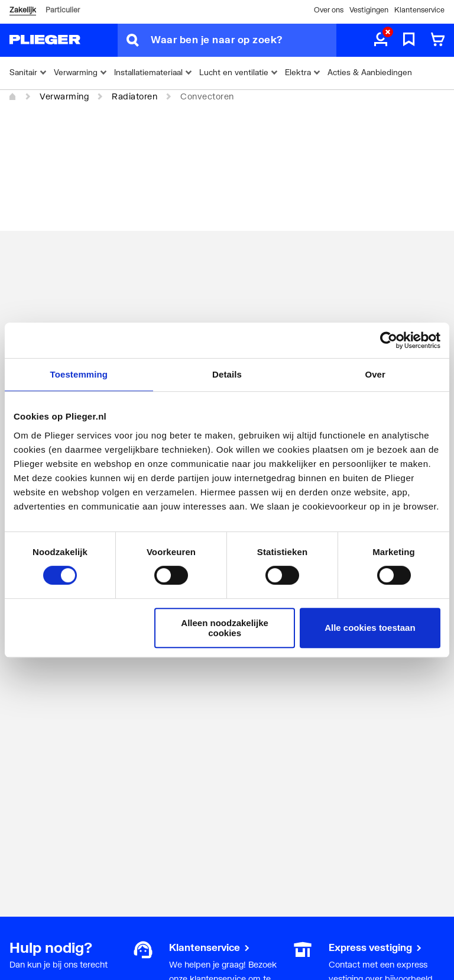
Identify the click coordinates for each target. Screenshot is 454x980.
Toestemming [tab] (79, 374)
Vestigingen (369, 10)
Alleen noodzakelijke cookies (225, 628)
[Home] (13, 97)
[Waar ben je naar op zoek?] (244, 40)
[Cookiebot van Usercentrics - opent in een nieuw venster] (389, 340)
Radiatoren (134, 96)
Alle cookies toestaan (370, 628)
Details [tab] (227, 374)
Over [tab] (375, 374)
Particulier (63, 10)
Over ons (329, 10)
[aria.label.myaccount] (381, 40)
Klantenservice (419, 10)
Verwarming (64, 96)
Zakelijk (23, 10)
